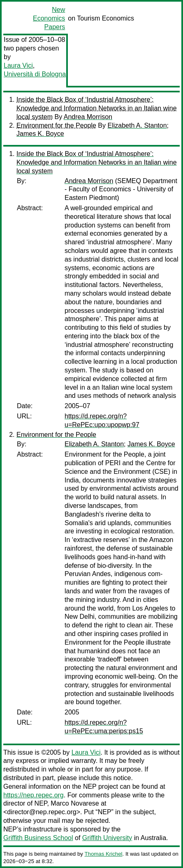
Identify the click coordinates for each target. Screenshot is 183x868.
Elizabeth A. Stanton (137, 125)
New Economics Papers (49, 18)
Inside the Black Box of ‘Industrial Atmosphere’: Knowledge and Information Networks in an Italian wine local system (97, 108)
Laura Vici (18, 65)
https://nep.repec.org (34, 795)
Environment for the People (56, 125)
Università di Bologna (35, 74)
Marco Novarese (75, 803)
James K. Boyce (40, 134)
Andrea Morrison (88, 117)
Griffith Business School (38, 838)
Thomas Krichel (103, 854)
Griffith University (107, 838)
